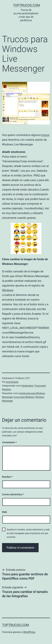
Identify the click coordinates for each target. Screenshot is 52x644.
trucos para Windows (24, 397)
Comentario (9, 442)
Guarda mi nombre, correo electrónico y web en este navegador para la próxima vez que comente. (28, 533)
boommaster (12, 382)
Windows (8, 290)
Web (4, 512)
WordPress (29, 632)
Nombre (7, 477)
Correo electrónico (13, 494)
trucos (45, 135)
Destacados (28, 386)
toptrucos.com (26, 5)
